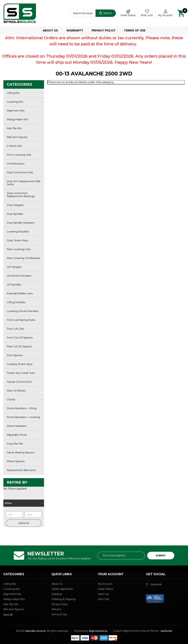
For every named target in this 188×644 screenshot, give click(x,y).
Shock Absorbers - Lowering (23, 417)
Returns (56, 609)
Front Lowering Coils (19, 155)
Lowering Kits (12, 589)
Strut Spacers (15, 355)
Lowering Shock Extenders (23, 311)
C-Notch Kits (14, 146)
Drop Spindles (15, 214)
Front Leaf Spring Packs (21, 320)
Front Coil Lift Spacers (20, 338)
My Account (105, 584)
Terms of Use (135, 31)
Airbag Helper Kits (17, 119)
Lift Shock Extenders (19, 276)
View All (8, 614)
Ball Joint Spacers (17, 137)
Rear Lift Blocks (16, 391)
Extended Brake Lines (20, 293)
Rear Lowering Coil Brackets (23, 258)
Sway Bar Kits (15, 444)
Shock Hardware (17, 426)
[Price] (24, 503)
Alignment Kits (16, 111)
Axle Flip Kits (14, 128)
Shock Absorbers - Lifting (22, 408)
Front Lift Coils (15, 329)
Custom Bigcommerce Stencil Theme (136, 631)
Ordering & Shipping (63, 599)
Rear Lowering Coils (19, 249)
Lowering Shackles (18, 232)
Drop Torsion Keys (17, 240)
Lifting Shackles (16, 302)
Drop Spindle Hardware (20, 223)
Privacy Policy (104, 31)
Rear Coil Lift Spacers (19, 346)
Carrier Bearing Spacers (21, 452)
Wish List (103, 594)
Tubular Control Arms (19, 382)
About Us (50, 31)
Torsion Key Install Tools (21, 373)
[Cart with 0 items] (181, 13)
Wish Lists (147, 15)
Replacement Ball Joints (21, 470)
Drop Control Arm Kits (20, 172)
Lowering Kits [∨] (24, 102)
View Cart (104, 599)
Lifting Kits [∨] (24, 93)
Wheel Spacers (16, 461)
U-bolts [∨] (24, 399)
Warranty (75, 31)
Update (24, 523)
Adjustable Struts (17, 435)
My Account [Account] (165, 15)
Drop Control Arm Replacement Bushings (21, 195)
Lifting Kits (10, 584)
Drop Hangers (15, 205)
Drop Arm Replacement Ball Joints (24, 183)
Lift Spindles (14, 285)
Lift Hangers (14, 267)
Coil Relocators (16, 164)
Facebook (156, 584)
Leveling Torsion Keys (20, 364)
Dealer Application (62, 589)
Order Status (128, 15)
